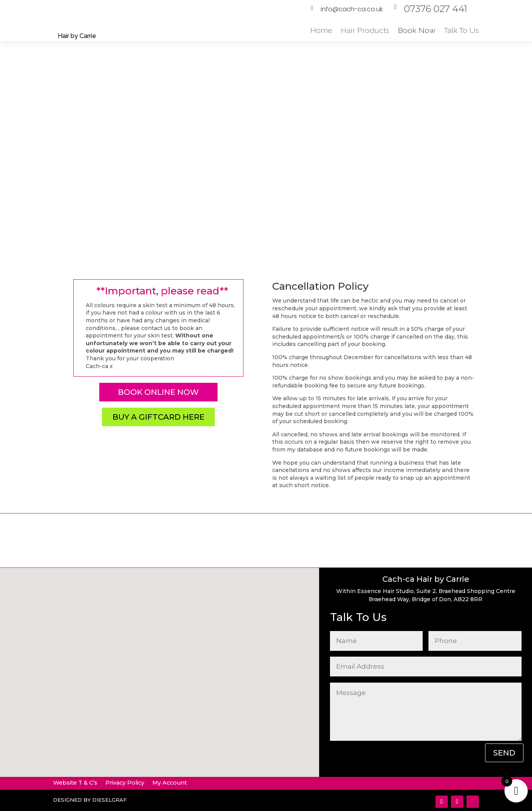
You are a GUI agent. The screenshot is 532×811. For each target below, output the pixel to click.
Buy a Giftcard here (158, 417)
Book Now (417, 30)
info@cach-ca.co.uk (352, 9)
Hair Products (365, 30)
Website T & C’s (75, 783)
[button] (180, 641)
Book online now (158, 392)
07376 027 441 (436, 9)
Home (321, 30)
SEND (504, 753)
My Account (170, 783)
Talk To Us (461, 30)
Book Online (413, 136)
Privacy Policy (125, 783)
